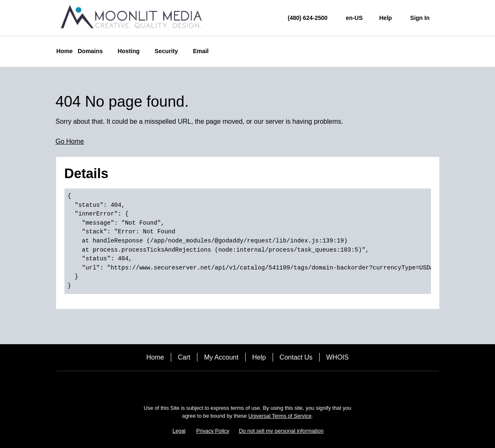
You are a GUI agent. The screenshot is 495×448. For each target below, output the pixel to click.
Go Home (70, 141)
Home (155, 357)
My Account (221, 357)
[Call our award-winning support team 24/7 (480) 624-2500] (386, 18)
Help (259, 357)
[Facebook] (224, 386)
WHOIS (337, 357)
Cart (184, 357)
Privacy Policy (213, 431)
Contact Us (296, 357)
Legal (179, 431)
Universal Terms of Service (280, 416)
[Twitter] (248, 386)
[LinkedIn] (271, 386)
